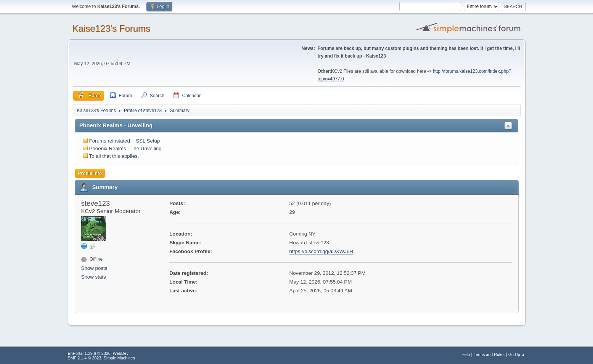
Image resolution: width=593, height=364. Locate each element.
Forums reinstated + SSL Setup (125, 141)
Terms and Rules (489, 354)
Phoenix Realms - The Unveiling (125, 148)
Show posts (94, 268)
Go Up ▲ (517, 354)
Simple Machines (119, 358)
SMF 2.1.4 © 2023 (85, 358)
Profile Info (90, 173)
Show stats (94, 277)
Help (466, 354)
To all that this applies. (114, 156)
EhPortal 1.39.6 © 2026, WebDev (98, 353)
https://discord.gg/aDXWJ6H (321, 251)
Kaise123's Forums (112, 28)
